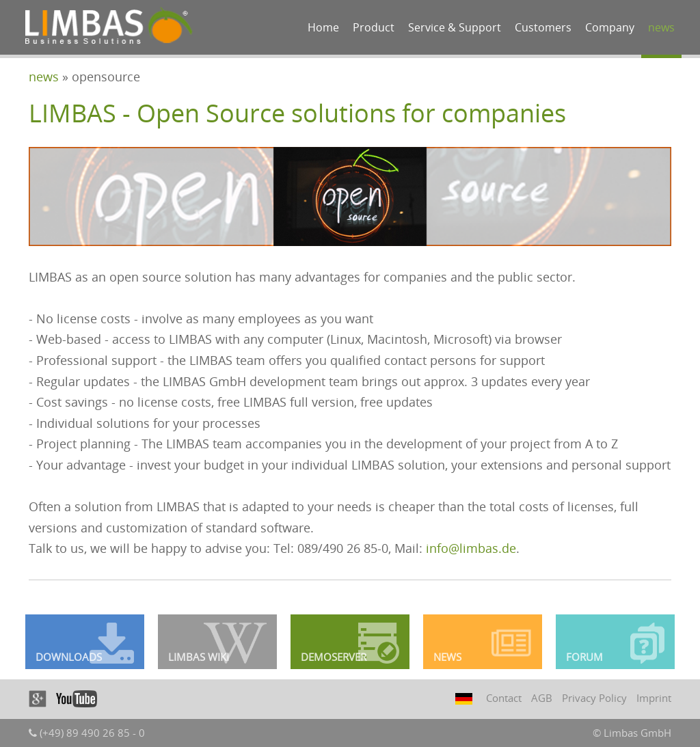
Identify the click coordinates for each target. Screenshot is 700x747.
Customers (543, 27)
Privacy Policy (594, 698)
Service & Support (455, 27)
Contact (504, 698)
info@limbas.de (471, 548)
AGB (542, 698)
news (661, 27)
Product (374, 27)
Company (610, 27)
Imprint (654, 698)
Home (323, 27)
